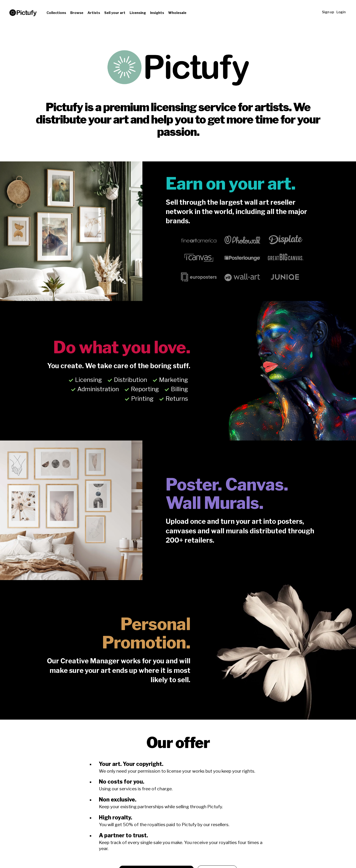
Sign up (328, 12)
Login (341, 12)
